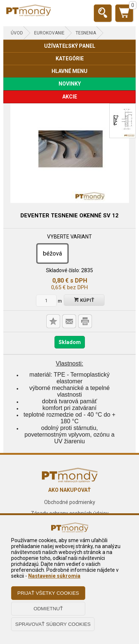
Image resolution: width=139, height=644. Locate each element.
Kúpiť (84, 300)
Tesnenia (86, 33)
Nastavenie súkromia (54, 576)
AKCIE (70, 97)
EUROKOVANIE (49, 33)
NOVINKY (70, 84)
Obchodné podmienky (70, 502)
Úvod (17, 33)
